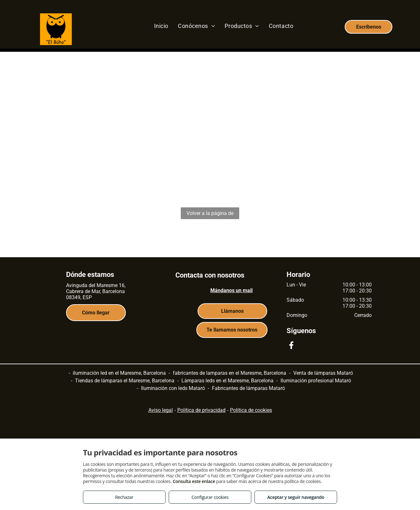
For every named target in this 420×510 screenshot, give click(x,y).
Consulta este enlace (194, 481)
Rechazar (124, 497)
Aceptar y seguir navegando (296, 497)
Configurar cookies (210, 497)
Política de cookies (251, 410)
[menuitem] (161, 26)
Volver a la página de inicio (210, 215)
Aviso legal (161, 410)
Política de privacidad (201, 410)
